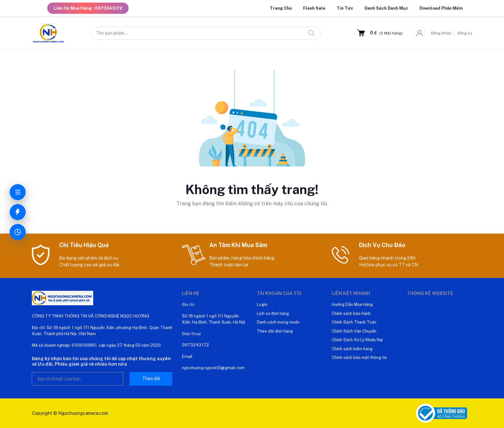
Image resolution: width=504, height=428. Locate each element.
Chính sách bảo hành (351, 313)
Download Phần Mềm (441, 8)
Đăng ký (465, 33)
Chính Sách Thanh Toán (354, 322)
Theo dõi (151, 379)
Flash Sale (314, 8)
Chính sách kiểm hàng (352, 349)
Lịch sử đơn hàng (273, 313)
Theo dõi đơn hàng (275, 331)
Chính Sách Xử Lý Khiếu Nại (357, 340)
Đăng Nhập (441, 33)
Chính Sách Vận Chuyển (354, 331)
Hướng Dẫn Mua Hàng (352, 304)
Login (262, 304)
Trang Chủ (281, 8)
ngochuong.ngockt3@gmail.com (213, 368)
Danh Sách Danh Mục (386, 8)
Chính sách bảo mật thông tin (359, 357)
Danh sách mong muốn (278, 322)
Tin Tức (345, 8)
